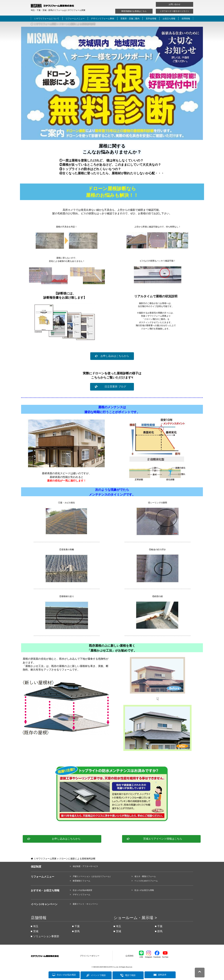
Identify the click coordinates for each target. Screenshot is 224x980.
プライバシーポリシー (90, 956)
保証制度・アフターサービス (85, 866)
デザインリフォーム (81, 895)
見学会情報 (151, 19)
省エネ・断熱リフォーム (145, 876)
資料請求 (162, 975)
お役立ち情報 (169, 19)
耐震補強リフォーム (81, 881)
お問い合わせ (174, 4)
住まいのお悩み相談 (66, 975)
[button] (112, 356)
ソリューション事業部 (46, 936)
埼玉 (36, 926)
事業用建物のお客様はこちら (134, 11)
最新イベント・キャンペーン (85, 904)
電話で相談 (130, 975)
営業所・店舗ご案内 (130, 19)
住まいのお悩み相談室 (82, 890)
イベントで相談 (98, 975)
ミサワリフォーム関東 (44, 24)
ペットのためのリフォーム (146, 881)
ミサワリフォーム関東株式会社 (49, 956)
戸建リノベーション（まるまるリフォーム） (92, 876)
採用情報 (186, 19)
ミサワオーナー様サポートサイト (174, 11)
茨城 (36, 931)
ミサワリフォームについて (47, 19)
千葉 (77, 926)
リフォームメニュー (75, 19)
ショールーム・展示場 (133, 918)
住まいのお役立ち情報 (144, 890)
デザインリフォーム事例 (103, 19)
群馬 (77, 931)
